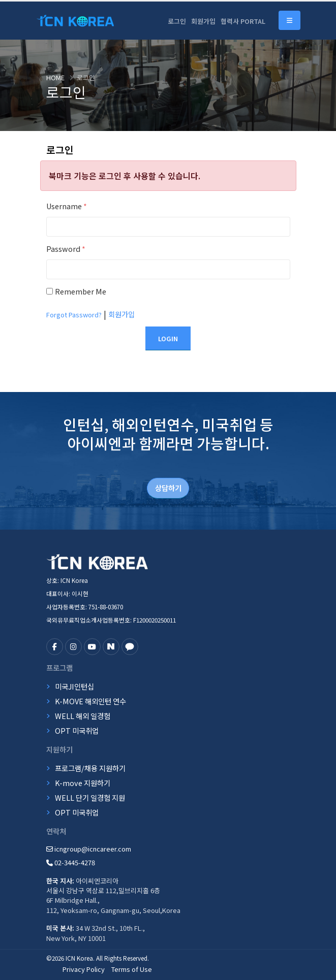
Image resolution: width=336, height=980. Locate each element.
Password (66, 249)
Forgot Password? (74, 315)
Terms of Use (132, 969)
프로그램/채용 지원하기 (90, 768)
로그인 (177, 21)
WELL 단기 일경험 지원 (90, 797)
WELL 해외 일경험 (83, 716)
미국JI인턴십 (74, 686)
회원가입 (203, 21)
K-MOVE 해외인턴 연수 (90, 701)
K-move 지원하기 (83, 783)
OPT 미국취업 (77, 730)
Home (55, 77)
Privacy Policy (84, 969)
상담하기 (168, 488)
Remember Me (81, 291)
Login (168, 338)
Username (67, 206)
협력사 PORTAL (243, 21)
